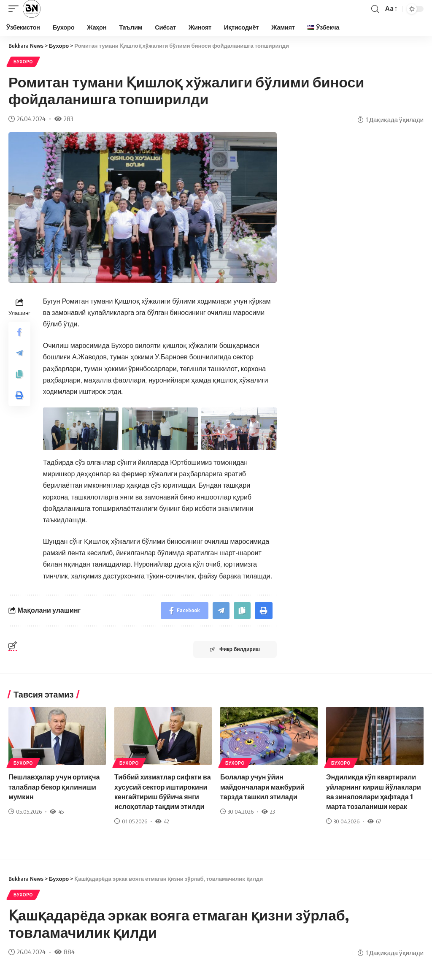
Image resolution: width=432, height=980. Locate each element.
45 (57, 812)
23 (268, 812)
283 (64, 119)
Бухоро (23, 62)
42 (162, 821)
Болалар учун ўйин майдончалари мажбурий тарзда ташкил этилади (262, 787)
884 (65, 952)
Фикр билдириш (235, 649)
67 (374, 821)
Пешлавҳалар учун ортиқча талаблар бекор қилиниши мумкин (54, 787)
